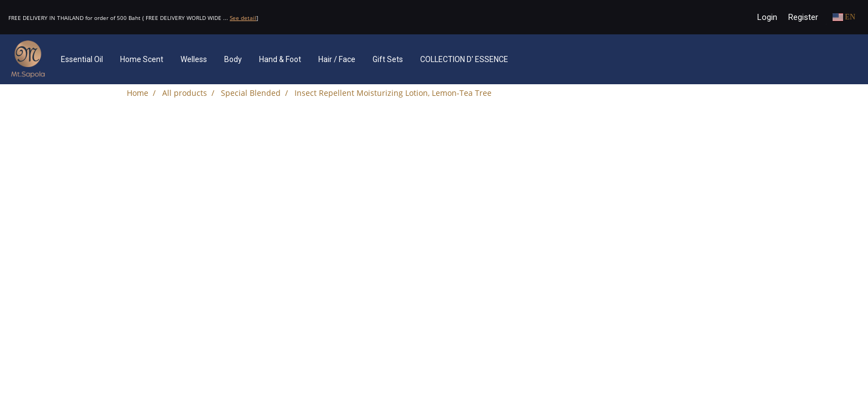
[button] (533, 59)
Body (233, 59)
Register (803, 17)
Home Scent (142, 59)
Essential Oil (82, 59)
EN (844, 17)
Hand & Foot (280, 59)
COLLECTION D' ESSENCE (464, 59)
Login (767, 17)
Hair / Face (337, 59)
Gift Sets (388, 59)
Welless (194, 59)
